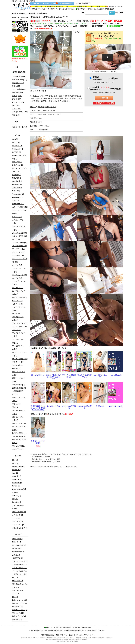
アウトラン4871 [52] (20, 243)
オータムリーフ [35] (19, 275)
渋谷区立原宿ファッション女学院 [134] (19, 435)
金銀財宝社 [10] (18, 449)
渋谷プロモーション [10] (19, 412)
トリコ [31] (16, 518)
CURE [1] (16, 463)
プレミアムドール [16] (18, 347)
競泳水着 (51, 114)
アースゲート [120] (19, 249)
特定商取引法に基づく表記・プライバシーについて (58, 635)
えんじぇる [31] (18, 515)
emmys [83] (16, 470)
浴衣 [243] (16, 105)
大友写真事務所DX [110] (18, 393)
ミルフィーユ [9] (18, 525)
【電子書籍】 (84, 26)
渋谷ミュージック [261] (18, 419)
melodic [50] (17, 175)
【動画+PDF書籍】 (98, 26)
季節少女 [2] (17, 404)
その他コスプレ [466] (20, 112)
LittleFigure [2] (17, 162)
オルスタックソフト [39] (19, 270)
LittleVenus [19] (18, 165)
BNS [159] (16, 142)
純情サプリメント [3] (20, 610)
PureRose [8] (17, 184)
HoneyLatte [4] (17, 149)
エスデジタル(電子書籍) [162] (20, 260)
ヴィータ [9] (17, 368)
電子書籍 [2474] (18, 83)
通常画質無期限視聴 (98, 78)
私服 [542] (16, 115)
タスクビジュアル (62, 26)
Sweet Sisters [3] (18, 552)
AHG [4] (15, 139)
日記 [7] (15, 597)
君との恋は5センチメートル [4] (20, 586)
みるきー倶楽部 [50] (19, 236)
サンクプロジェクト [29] (19, 283)
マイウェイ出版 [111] (20, 359)
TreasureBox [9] (18, 194)
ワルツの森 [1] (17, 365)
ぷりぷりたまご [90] (19, 233)
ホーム (14, 13)
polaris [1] (16, 492)
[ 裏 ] (43, 91)
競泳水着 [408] (17, 92)
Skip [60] (15, 499)
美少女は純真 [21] (19, 446)
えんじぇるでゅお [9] (20, 561)
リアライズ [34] (18, 362)
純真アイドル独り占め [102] (19, 441)
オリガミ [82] (17, 265)
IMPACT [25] (17, 152)
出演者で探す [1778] (20, 127)
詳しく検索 (119, 12)
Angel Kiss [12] (18, 539)
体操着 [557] (17, 99)
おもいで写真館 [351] (20, 207)
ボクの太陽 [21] (18, 581)
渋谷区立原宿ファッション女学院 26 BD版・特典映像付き (38, 408)
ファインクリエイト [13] (19, 335)
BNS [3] (15, 460)
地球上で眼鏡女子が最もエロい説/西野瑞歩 (54, 377)
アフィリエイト (89, 635)
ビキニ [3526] (17, 96)
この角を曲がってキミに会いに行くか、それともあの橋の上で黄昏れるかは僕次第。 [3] (19, 571)
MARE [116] (17, 476)
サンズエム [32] (18, 288)
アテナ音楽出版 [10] (19, 246)
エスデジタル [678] (19, 255)
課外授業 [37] (17, 619)
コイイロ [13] (17, 278)
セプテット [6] (17, 304)
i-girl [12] (15, 473)
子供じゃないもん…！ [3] (18, 592)
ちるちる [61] (17, 217)
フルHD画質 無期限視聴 (100, 88)
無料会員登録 (109, 9)
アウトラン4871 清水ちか (69, 376)
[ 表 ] (37, 91)
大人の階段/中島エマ (100, 376)
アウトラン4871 (109, 23)
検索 (83, 12)
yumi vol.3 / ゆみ (116, 375)
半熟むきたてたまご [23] (19, 373)
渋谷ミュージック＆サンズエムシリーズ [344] (19, 427)
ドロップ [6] (17, 330)
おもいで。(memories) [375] (18, 202)
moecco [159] (17, 479)
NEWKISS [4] (17, 548)
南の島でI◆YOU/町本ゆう (85, 376)
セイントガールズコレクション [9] (19, 299)
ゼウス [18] (16, 314)
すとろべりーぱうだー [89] (19, 212)
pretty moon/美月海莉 (69, 407)
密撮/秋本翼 (100, 406)
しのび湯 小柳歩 (54, 406)
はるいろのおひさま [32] (19, 228)
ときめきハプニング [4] (19, 222)
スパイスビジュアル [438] (19, 293)
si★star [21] (17, 496)
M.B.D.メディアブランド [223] (20, 170)
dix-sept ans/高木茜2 (84, 407)
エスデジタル (49, 26)
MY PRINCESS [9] (19, 545)
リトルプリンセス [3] (20, 528)
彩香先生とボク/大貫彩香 (38, 442)
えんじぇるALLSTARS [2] (17, 556)
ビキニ (58, 114)
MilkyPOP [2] (17, 178)
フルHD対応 (23, 13)
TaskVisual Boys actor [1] (18, 507)
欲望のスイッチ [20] (19, 600)
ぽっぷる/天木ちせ (38, 375)
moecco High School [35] (17, 484)
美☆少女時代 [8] (18, 613)
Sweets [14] (16, 502)
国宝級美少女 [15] (19, 385)
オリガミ (74, 26)
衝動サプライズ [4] (19, 616)
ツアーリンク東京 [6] (20, 323)
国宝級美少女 (96, 23)
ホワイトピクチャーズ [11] (19, 354)
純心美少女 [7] (17, 607)
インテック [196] (18, 252)
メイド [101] (17, 109)
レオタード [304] (18, 102)
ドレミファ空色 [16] (19, 326)
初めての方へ (81, 9)
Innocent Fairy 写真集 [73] (19, 157)
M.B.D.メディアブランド (46, 111)
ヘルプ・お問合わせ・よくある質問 (68, 627)
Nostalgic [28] (17, 181)
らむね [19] (16, 239)
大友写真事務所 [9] (19, 388)
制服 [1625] (16, 86)
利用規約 (79, 635)
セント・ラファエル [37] (19, 309)
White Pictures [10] (19, 512)
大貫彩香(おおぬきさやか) (47, 107)
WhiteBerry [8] (17, 197)
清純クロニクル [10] (19, 603)
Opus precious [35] (19, 489)
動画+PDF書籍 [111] (20, 80)
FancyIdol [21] (17, 146)
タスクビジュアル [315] (18, 318)
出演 (33, 107)
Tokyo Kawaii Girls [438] (17, 189)
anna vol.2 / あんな (116, 406)
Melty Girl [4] (17, 542)
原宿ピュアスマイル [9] (19, 380)
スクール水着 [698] (19, 89)
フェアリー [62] (18, 521)
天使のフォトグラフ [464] (19, 399)
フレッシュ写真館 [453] (18, 341)
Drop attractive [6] (19, 467)
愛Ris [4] (15, 407)
